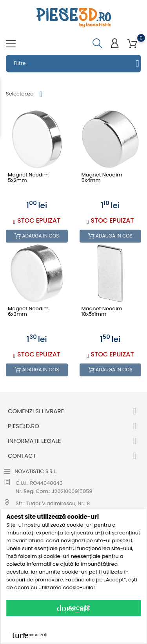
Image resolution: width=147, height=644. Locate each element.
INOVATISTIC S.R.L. (35, 471)
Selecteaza (20, 94)
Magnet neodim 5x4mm (102, 178)
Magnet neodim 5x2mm (28, 178)
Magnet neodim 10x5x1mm (102, 312)
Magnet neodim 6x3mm (28, 312)
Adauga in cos (37, 236)
